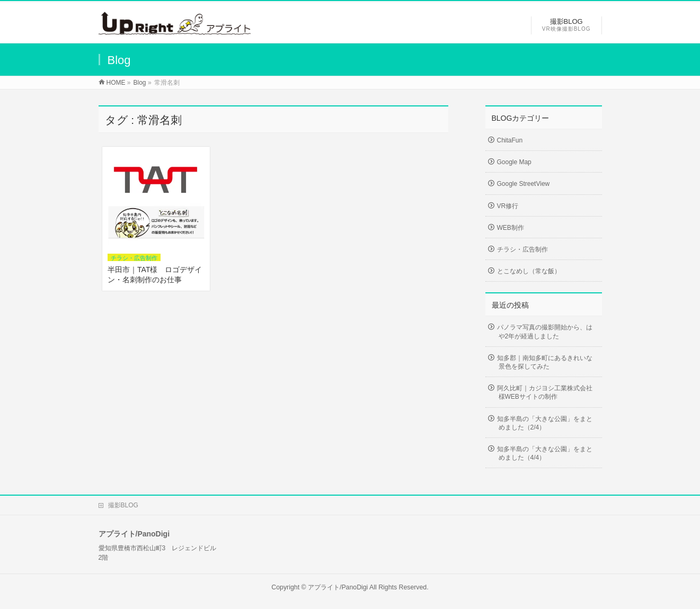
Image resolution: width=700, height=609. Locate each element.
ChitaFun (510, 140)
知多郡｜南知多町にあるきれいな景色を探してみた (545, 362)
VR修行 (508, 206)
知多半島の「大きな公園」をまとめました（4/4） (545, 453)
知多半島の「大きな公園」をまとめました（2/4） (545, 423)
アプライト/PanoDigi (338, 587)
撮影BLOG (123, 505)
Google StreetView (524, 184)
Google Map (514, 162)
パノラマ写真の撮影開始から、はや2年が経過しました (545, 332)
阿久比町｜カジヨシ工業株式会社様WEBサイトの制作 (545, 392)
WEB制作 (511, 228)
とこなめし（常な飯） (529, 271)
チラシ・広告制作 (134, 258)
